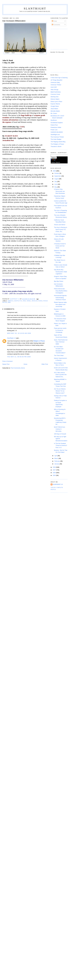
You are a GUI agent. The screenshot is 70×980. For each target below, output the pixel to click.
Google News (55, 106)
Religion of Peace (39, 341)
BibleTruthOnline (56, 92)
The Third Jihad (59, 355)
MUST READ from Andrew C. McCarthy (60, 429)
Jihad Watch (54, 109)
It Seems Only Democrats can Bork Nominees (59, 191)
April (56, 456)
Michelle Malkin (55, 111)
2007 (54, 470)
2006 (54, 473)
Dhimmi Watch (55, 99)
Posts (54, 21)
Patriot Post (54, 125)
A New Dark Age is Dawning (59, 78)
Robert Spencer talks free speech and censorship (60, 304)
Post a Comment (7, 361)
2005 (54, 475)
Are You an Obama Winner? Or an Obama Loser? (60, 391)
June (56, 184)
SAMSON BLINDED (57, 132)
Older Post (45, 364)
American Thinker (56, 85)
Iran (24, 301)
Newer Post (6, 364)
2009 (54, 171)
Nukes (40, 301)
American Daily (55, 82)
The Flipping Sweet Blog (58, 142)
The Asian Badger (56, 139)
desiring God (55, 97)
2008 (54, 467)
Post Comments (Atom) (18, 368)
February (57, 461)
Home (25, 364)
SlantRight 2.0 (11, 338)
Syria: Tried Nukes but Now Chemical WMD (61, 342)
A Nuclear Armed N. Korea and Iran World (60, 246)
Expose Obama (55, 104)
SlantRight (35, 9)
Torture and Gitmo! (60, 225)
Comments (56, 25)
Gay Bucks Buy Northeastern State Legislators (60, 272)
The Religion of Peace (57, 144)
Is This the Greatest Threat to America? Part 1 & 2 (61, 445)
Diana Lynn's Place (56, 102)
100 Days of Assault (60, 434)
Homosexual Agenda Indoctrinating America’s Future (60, 298)
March (56, 458)
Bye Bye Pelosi (59, 281)
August (57, 179)
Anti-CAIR (54, 87)
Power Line (54, 130)
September (58, 176)
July (56, 181)
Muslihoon (54, 120)
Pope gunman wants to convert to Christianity (60, 330)
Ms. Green (54, 113)
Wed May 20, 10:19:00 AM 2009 (19, 333)
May (56, 187)
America (10, 301)
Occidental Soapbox (57, 123)
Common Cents (55, 94)
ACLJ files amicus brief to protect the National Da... (60, 375)
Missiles (35, 301)
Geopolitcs (18, 301)
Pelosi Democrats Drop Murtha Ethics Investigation (61, 291)
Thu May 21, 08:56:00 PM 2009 (19, 357)
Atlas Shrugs (55, 90)
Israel (29, 301)
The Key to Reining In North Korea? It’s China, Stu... (61, 229)
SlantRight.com (55, 135)
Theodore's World (56, 146)
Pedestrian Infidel (56, 127)
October (57, 173)
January (57, 464)
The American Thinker (57, 137)
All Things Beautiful (56, 80)
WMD (9, 302)
